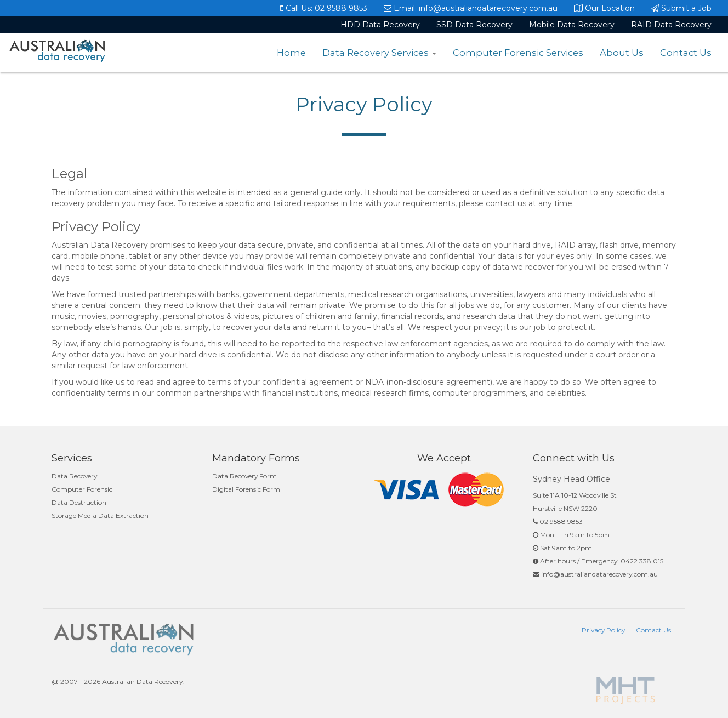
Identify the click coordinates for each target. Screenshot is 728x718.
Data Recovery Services (379, 53)
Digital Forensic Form (246, 489)
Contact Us (686, 53)
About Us (622, 53)
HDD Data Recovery (380, 25)
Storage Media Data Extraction (100, 515)
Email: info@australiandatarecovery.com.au (471, 8)
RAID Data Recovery (671, 25)
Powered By (627, 691)
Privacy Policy (603, 630)
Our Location (604, 8)
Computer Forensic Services (518, 53)
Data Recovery (74, 476)
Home (291, 53)
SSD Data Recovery (474, 25)
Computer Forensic (82, 489)
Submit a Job (681, 8)
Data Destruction (79, 502)
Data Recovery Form (244, 476)
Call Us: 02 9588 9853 (324, 8)
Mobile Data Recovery (572, 25)
